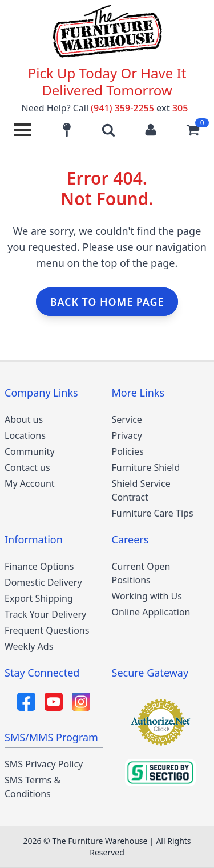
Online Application (151, 612)
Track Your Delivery (45, 614)
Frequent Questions (47, 630)
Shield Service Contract (141, 490)
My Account (30, 483)
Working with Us (147, 596)
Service (127, 419)
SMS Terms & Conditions (33, 787)
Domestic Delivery (43, 582)
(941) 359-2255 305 (139, 108)
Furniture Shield (146, 467)
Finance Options (39, 566)
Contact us (27, 467)
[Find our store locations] (67, 130)
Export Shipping (39, 598)
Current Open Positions (141, 573)
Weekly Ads (29, 646)
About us (24, 419)
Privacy (127, 435)
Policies (128, 451)
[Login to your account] (151, 130)
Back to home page (107, 302)
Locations (25, 435)
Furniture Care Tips (153, 513)
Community (30, 451)
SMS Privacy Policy (44, 764)
